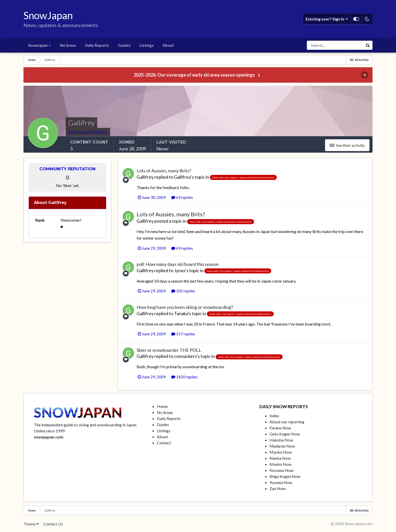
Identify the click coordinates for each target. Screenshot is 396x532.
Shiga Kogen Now (285, 476)
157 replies (183, 334)
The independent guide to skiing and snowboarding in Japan (85, 425)
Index (274, 416)
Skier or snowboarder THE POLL (169, 350)
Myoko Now (281, 452)
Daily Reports (97, 45)
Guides (124, 45)
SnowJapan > (39, 45)
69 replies (182, 197)
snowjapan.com (49, 437)
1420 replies (184, 377)
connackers (185, 356)
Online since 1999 (49, 431)
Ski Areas (68, 45)
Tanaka (181, 313)
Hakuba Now (281, 440)
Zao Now (278, 488)
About (168, 45)
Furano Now (280, 428)
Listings (147, 45)
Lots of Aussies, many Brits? (164, 171)
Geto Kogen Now (285, 434)
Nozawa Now (281, 470)
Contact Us (53, 524)
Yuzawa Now (281, 482)
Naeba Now (280, 458)
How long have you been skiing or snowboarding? (185, 307)
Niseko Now (280, 464)
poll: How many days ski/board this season (178, 264)
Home (162, 406)
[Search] (335, 45)
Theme (31, 524)
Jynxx (180, 270)
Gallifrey (145, 177)
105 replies (183, 291)
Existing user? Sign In (327, 19)
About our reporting (287, 422)
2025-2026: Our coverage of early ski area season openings (194, 75)
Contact (164, 443)
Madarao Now (282, 446)
